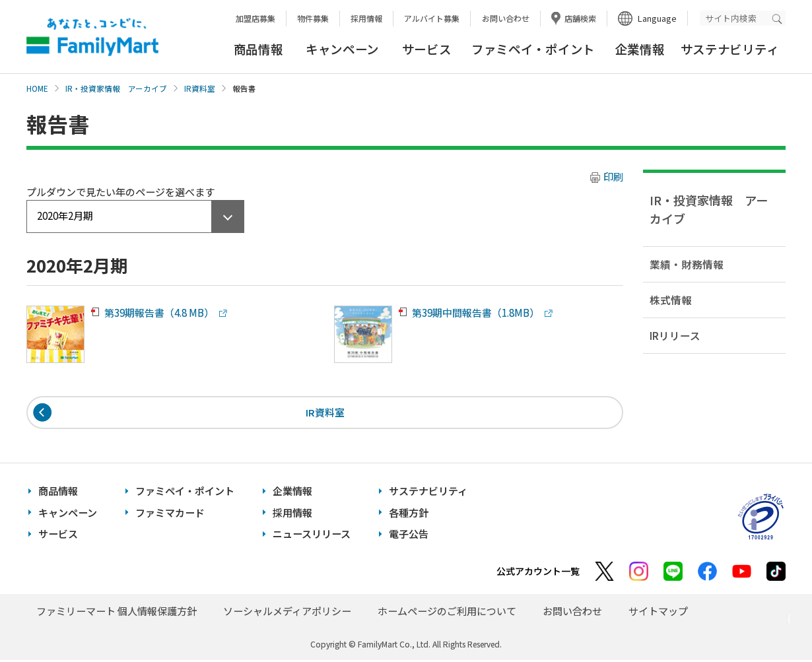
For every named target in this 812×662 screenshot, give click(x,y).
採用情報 (366, 18)
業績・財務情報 (687, 264)
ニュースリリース (312, 536)
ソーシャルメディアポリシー (287, 612)
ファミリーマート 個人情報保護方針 (117, 612)
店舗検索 (580, 18)
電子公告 (409, 536)
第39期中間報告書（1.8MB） (476, 313)
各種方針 (409, 514)
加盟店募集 (255, 18)
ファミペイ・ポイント (533, 49)
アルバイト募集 (432, 18)
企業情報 (640, 49)
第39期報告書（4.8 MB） (159, 313)
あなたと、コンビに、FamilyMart (92, 37)
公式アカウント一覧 (538, 572)
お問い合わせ (506, 18)
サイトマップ (658, 612)
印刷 (613, 177)
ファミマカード (170, 514)
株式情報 (671, 300)
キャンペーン (342, 49)
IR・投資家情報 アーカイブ (116, 88)
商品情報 (258, 49)
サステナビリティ (730, 49)
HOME (37, 88)
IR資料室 (200, 88)
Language (657, 18)
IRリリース (675, 335)
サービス (427, 49)
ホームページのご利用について (447, 612)
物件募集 (313, 18)
